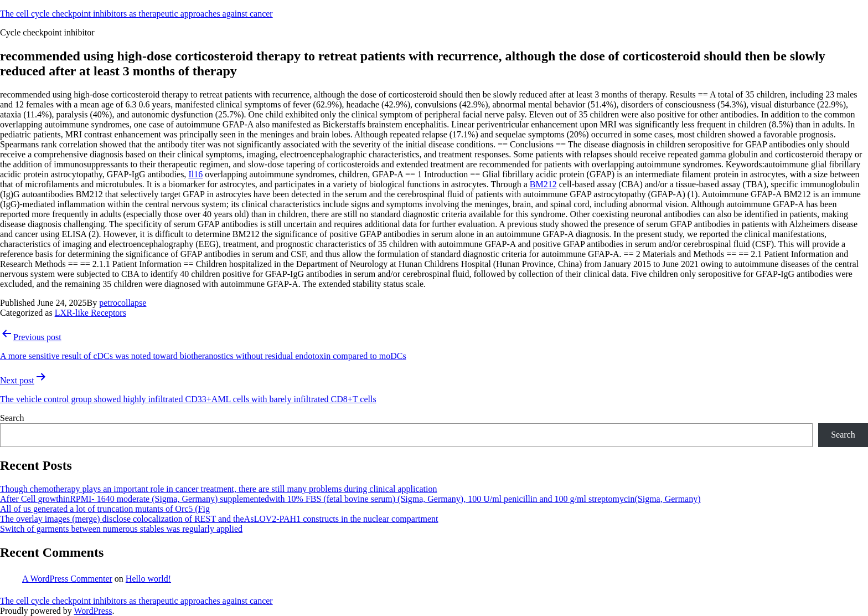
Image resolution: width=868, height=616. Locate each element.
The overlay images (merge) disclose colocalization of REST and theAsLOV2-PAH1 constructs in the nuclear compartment (219, 519)
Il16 (195, 174)
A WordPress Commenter (67, 579)
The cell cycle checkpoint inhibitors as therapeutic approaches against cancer (136, 14)
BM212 (543, 184)
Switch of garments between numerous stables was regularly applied (121, 529)
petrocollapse (123, 303)
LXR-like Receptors (91, 313)
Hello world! (148, 579)
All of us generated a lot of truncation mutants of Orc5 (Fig (105, 509)
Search (12, 418)
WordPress (93, 611)
